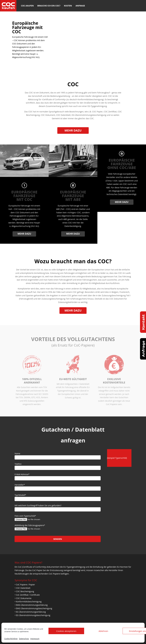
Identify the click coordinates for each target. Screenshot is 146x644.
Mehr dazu (73, 130)
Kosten (68, 6)
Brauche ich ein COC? (49, 6)
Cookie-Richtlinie (11, 639)
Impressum (35, 639)
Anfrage (80, 6)
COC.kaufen (27, 6)
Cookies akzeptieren (66, 631)
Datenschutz (24, 639)
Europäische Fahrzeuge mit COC (27, 27)
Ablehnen (103, 631)
